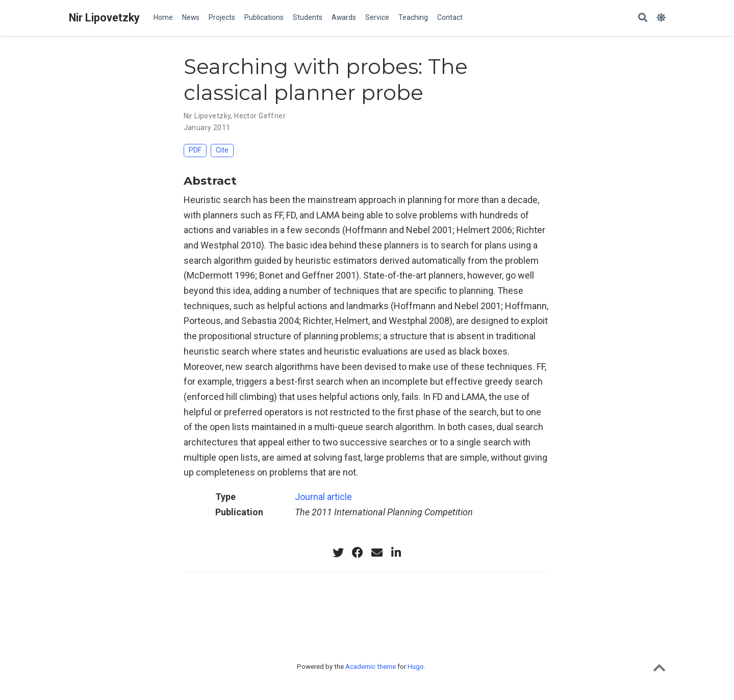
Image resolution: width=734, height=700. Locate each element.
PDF (195, 150)
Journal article (323, 497)
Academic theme (371, 666)
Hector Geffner (260, 116)
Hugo (416, 666)
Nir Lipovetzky (104, 18)
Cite (222, 150)
